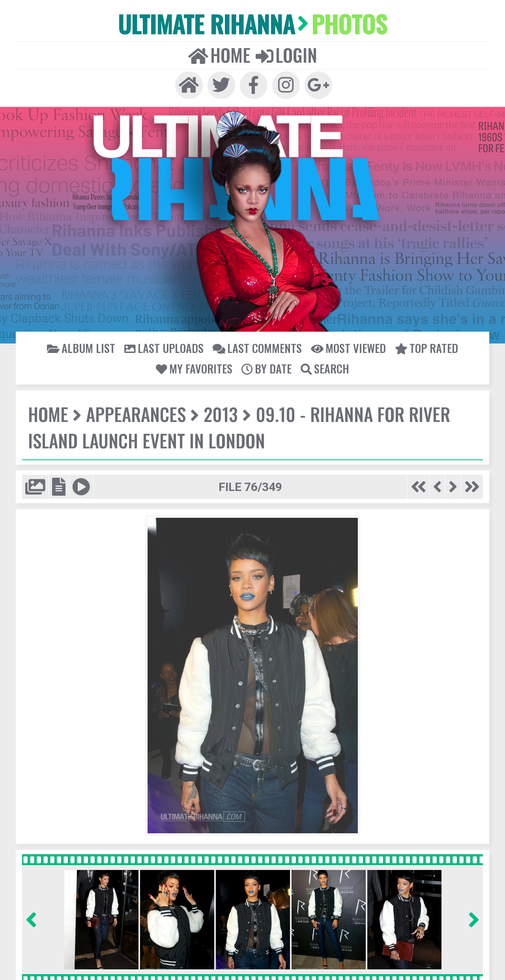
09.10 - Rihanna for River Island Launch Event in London (237, 426)
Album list (83, 347)
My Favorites (195, 368)
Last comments (257, 347)
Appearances (135, 413)
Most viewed (347, 347)
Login (286, 54)
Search (324, 368)
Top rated (425, 347)
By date (267, 368)
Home (220, 54)
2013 (219, 413)
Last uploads (165, 347)
